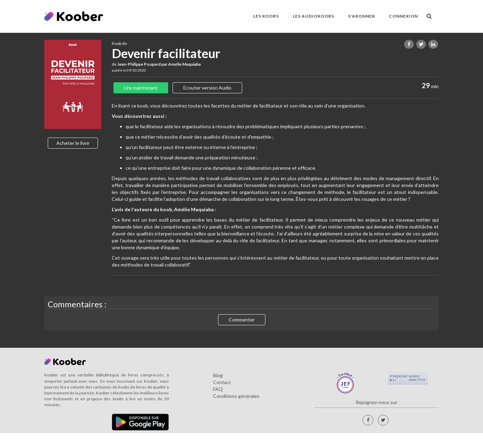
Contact (222, 382)
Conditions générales (236, 396)
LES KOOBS (266, 16)
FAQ (218, 389)
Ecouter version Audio (207, 88)
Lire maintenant (141, 88)
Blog (218, 375)
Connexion (403, 16)
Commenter (242, 320)
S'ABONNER (362, 16)
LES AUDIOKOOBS (313, 16)
